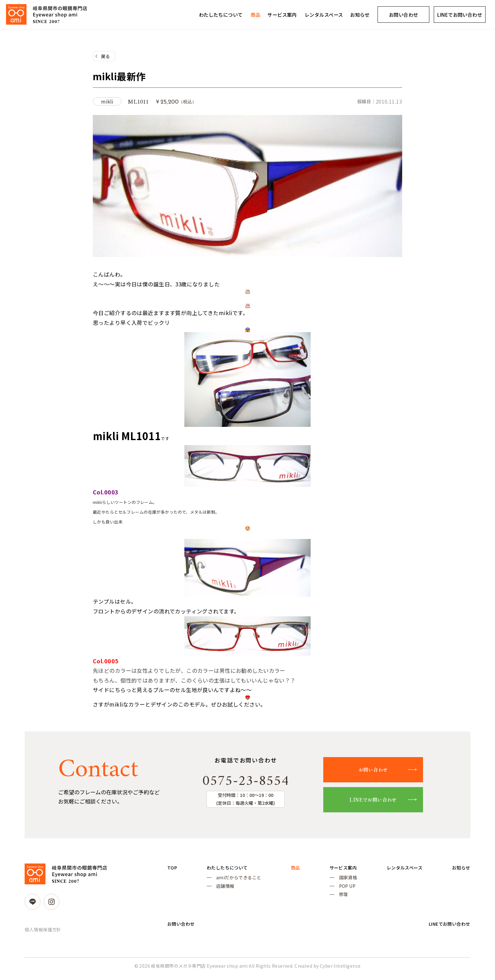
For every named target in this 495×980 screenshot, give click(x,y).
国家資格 (342, 881)
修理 (338, 899)
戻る (106, 57)
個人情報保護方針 (43, 932)
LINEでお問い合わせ (380, 802)
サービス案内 (282, 15)
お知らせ (360, 15)
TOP (173, 870)
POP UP (341, 890)
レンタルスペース (324, 15)
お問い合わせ (404, 15)
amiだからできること (237, 881)
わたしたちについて (221, 15)
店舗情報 (224, 890)
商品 (256, 15)
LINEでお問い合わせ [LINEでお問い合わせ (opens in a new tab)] (460, 15)
